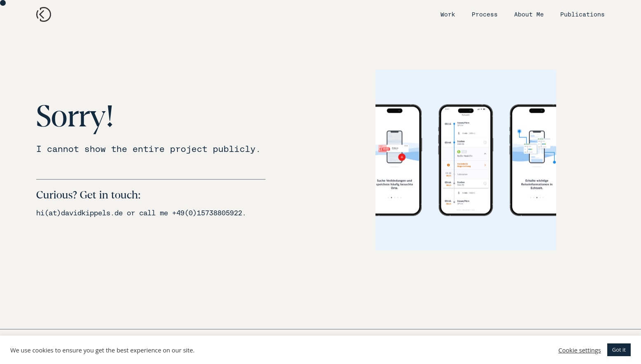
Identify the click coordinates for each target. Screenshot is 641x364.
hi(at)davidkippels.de (79, 213)
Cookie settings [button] (580, 350)
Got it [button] (619, 350)
